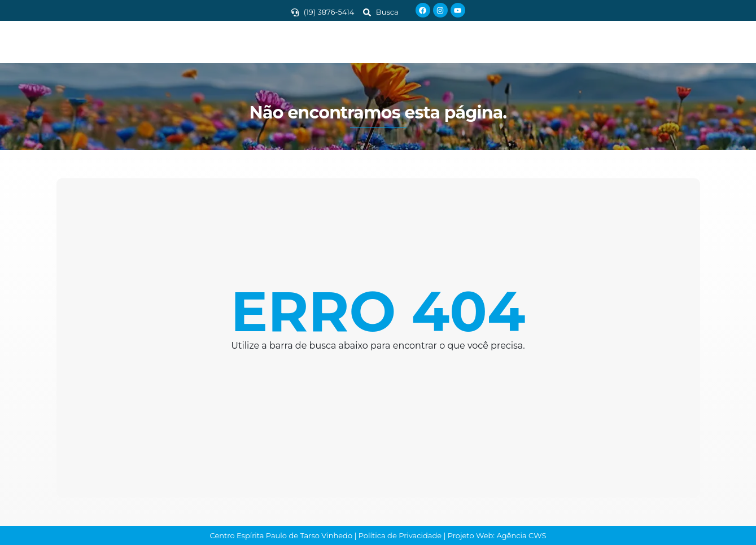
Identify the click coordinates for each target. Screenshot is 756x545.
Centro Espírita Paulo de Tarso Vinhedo (281, 535)
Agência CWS (522, 535)
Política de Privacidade (400, 535)
